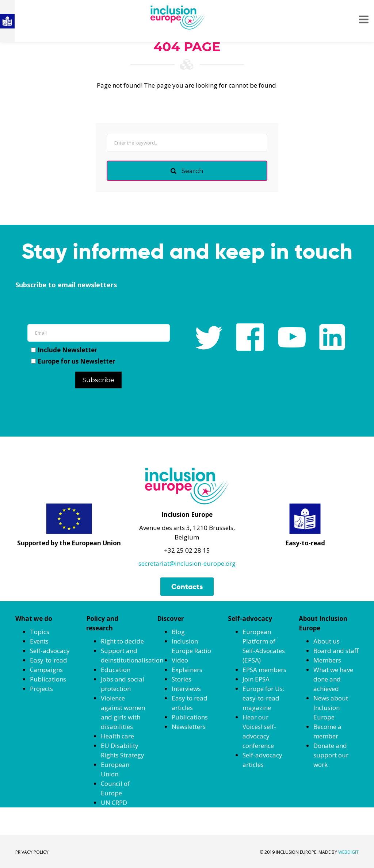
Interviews (186, 689)
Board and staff (336, 651)
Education (116, 670)
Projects (41, 689)
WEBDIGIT (348, 852)
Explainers (187, 670)
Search (187, 171)
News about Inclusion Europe (331, 708)
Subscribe (98, 380)
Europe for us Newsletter (73, 361)
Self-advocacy (50, 651)
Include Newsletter (64, 350)
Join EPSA (256, 679)
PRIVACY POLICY (32, 852)
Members (327, 660)
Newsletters (189, 727)
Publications (48, 679)
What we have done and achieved (333, 679)
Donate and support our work (331, 755)
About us (327, 641)
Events (39, 641)
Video (180, 660)
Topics (40, 632)
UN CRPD (114, 802)
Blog (178, 632)
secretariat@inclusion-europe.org (187, 563)
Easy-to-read (49, 660)
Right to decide (122, 641)
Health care (117, 736)
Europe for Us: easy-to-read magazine (263, 698)
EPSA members (264, 670)
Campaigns (46, 670)
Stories (182, 679)
